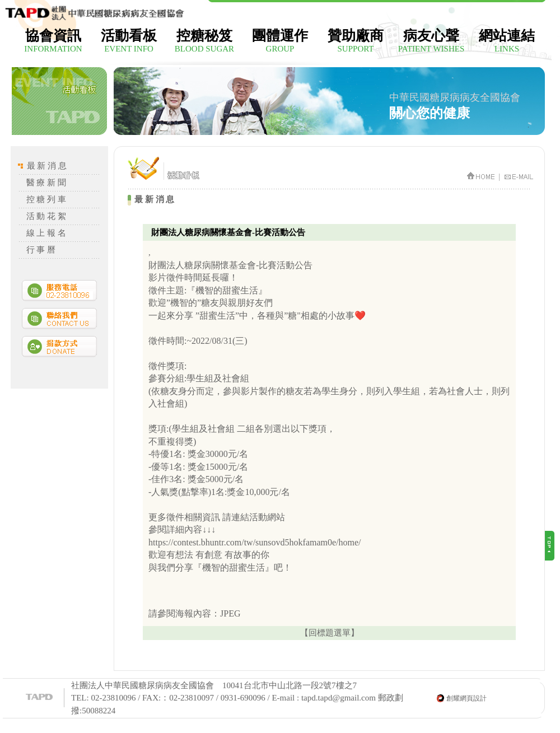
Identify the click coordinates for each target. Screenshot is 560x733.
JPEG (230, 613)
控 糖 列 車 (46, 199)
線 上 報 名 (46, 233)
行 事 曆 (41, 250)
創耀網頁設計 (466, 698)
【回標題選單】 (330, 633)
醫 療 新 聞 (46, 183)
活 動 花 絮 (46, 216)
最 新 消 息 (47, 166)
